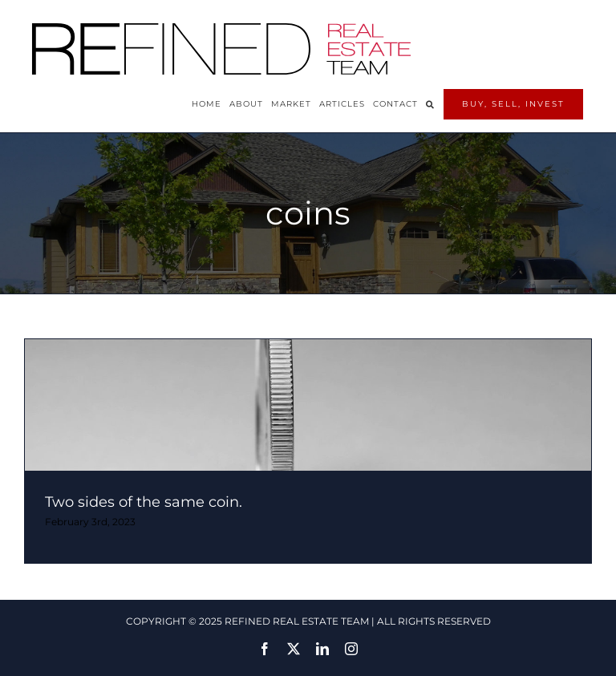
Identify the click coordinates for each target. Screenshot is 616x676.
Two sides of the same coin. (144, 502)
